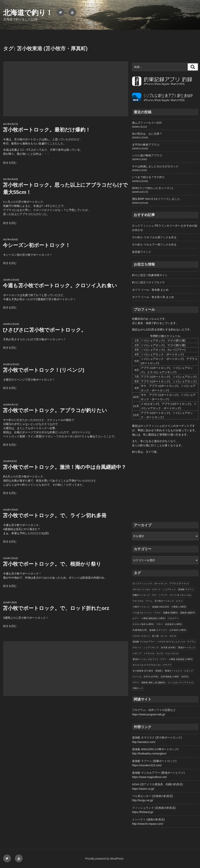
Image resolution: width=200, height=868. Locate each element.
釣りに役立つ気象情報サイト (150, 275)
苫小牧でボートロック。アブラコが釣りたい (55, 410)
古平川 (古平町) (151, 677)
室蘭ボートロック (141, 595)
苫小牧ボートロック (164, 601)
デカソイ (137, 647)
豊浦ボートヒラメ (173, 671)
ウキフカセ (138, 601)
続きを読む (10, 163)
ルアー (136, 618)
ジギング (137, 653)
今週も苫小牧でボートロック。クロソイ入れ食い (60, 285)
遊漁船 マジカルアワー (144, 642)
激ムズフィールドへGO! (147, 123)
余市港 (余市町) (168, 647)
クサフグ (167, 665)
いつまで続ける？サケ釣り (148, 177)
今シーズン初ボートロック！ (37, 245)
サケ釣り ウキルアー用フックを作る (154, 245)
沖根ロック (138, 688)
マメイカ (137, 677)
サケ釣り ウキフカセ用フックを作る (154, 237)
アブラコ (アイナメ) (179, 583)
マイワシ (191, 642)
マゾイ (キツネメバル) (180, 595)
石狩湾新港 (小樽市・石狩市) (175, 677)
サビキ (173, 636)
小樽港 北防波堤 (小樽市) (181, 659)
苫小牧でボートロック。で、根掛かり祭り (52, 564)
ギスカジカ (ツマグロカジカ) (146, 665)
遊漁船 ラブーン (186, 589)
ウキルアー (173, 618)
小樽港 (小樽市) (179, 607)
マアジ (136, 683)
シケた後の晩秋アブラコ (147, 155)
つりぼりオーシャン (142, 613)
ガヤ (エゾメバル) (141, 589)
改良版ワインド (142, 252)
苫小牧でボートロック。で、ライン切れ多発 (55, 515)
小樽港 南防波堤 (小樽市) (153, 618)
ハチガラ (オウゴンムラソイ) (171, 642)
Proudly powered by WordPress (104, 859)
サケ (154, 595)
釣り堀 (155, 636)
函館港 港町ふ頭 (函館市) (153, 683)
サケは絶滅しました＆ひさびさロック (155, 166)
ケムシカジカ (172, 653)
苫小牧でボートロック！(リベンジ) (43, 370)
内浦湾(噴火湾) (140, 630)
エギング (189, 671)
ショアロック (169, 589)
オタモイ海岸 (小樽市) (143, 624)
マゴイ (158, 613)
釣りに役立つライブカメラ (148, 282)
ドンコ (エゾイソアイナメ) (181, 683)
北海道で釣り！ (28, 13)
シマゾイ (163, 595)
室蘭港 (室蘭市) (171, 613)
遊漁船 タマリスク (158, 630)
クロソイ (156, 589)
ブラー (163, 659)
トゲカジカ (149, 653)
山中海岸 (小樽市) (178, 630)
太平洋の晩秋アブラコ (146, 145)
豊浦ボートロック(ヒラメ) (145, 659)
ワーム (149, 601)
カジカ (160, 653)
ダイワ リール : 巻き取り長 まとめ (153, 297)
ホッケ (164, 636)
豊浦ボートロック (187, 647)
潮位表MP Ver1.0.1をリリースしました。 (157, 199)
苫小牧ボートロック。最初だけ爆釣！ (47, 130)
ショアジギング (151, 647)
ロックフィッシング (142, 583)
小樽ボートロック (141, 607)
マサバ (159, 624)
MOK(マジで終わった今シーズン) (152, 188)
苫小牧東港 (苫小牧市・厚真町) (148, 671)
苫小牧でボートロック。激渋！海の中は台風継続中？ (64, 467)
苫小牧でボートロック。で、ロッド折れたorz (56, 608)
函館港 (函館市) (188, 613)
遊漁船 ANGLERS (161, 607)
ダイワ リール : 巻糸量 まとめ (150, 290)
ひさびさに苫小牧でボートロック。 (44, 330)
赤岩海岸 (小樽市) (174, 624)
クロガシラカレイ (141, 636)
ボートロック (161, 583)
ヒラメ (179, 601)
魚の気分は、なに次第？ (147, 134)
